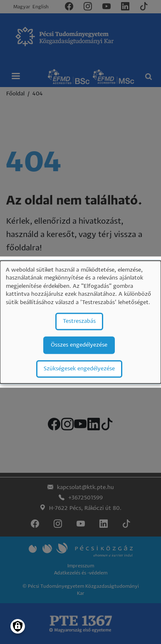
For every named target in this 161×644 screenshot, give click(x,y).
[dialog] (80, 322)
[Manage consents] (18, 626)
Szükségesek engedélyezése (79, 368)
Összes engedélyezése (79, 345)
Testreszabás (79, 321)
